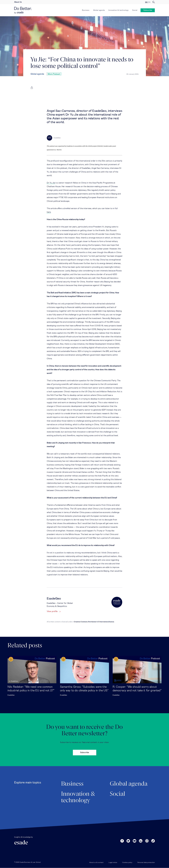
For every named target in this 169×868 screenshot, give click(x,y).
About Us (18, 2)
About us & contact (96, 863)
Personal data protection (146, 863)
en (146, 2)
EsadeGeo (11, 695)
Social (135, 10)
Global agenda (99, 10)
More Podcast (54, 74)
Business (86, 10)
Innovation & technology (118, 10)
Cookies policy (127, 863)
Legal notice (113, 863)
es (149, 2)
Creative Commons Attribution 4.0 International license (94, 622)
